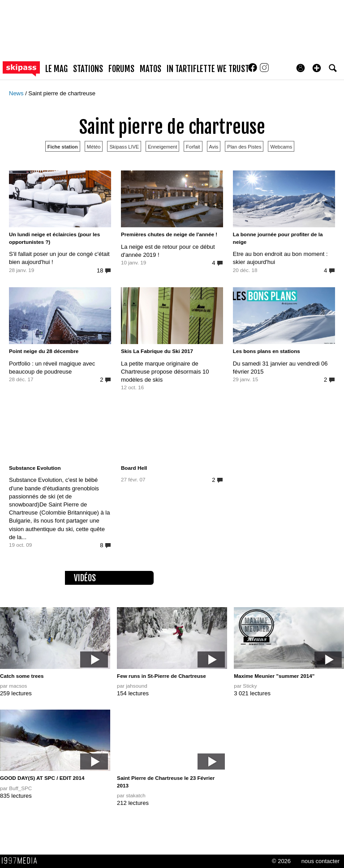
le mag (56, 69)
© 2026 (281, 861)
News (17, 93)
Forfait (193, 147)
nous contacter (320, 861)
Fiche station (63, 147)
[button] (317, 68)
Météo (94, 147)
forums (121, 69)
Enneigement (162, 147)
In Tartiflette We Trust (208, 69)
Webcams (281, 147)
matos (150, 69)
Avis (214, 147)
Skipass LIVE (124, 147)
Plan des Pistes (244, 147)
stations (88, 69)
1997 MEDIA (22, 861)
